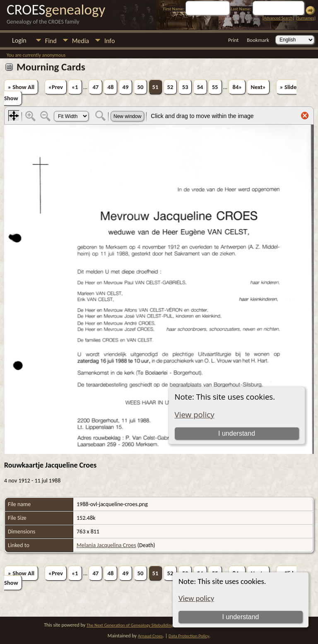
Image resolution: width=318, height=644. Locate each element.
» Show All (21, 87)
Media (81, 41)
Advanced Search (278, 18)
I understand (240, 617)
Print (233, 40)
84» (237, 87)
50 (141, 87)
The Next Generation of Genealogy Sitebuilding (130, 625)
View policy (196, 598)
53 (185, 87)
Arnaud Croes (150, 636)
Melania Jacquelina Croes (106, 545)
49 (126, 87)
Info (110, 41)
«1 (75, 87)
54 (200, 87)
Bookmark (258, 40)
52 (170, 87)
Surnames (306, 18)
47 (95, 87)
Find (51, 41)
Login (19, 40)
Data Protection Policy (189, 636)
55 (215, 87)
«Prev (56, 87)
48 (110, 87)
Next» (258, 87)
